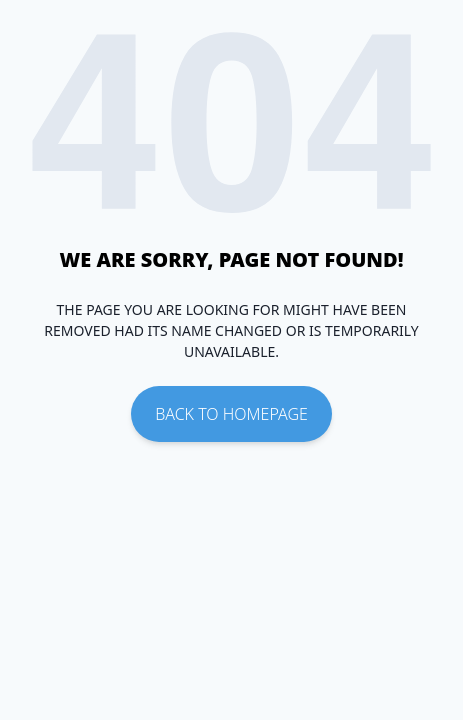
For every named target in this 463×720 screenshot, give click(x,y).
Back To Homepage (231, 414)
